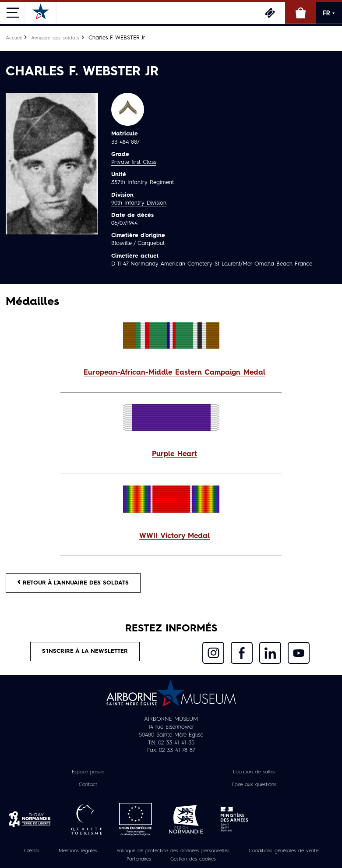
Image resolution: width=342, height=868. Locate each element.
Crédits (32, 851)
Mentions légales (78, 851)
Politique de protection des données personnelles (173, 851)
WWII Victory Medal (175, 536)
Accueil (14, 38)
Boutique (300, 13)
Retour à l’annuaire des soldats (73, 583)
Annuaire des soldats (55, 38)
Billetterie (270, 13)
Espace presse (88, 772)
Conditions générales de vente (284, 851)
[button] (171, 373)
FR (329, 13)
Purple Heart (175, 454)
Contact (88, 785)
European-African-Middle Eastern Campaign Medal (175, 373)
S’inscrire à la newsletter (85, 651)
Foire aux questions (254, 785)
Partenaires (139, 859)
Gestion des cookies (193, 859)
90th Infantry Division (139, 203)
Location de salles (254, 772)
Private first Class (134, 162)
